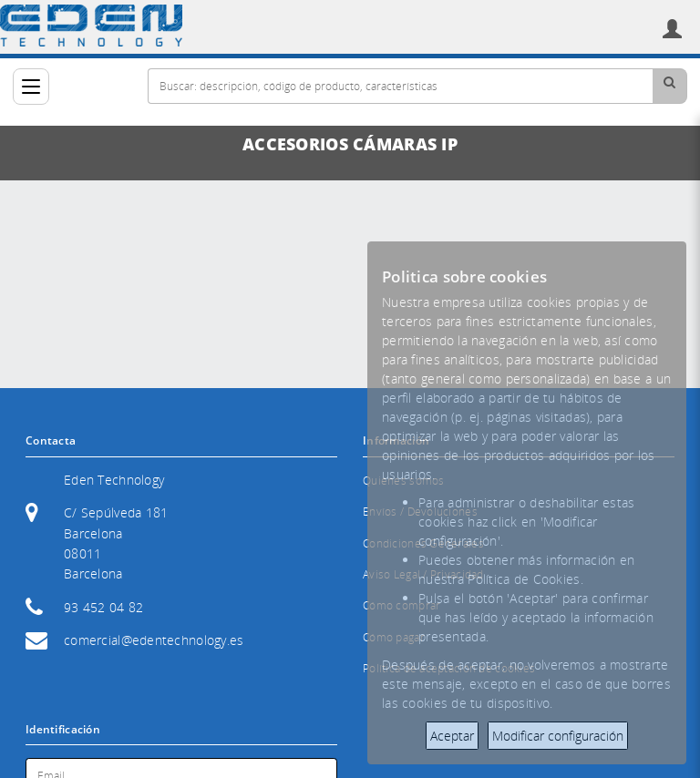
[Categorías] (31, 87)
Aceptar (452, 736)
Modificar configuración (558, 736)
